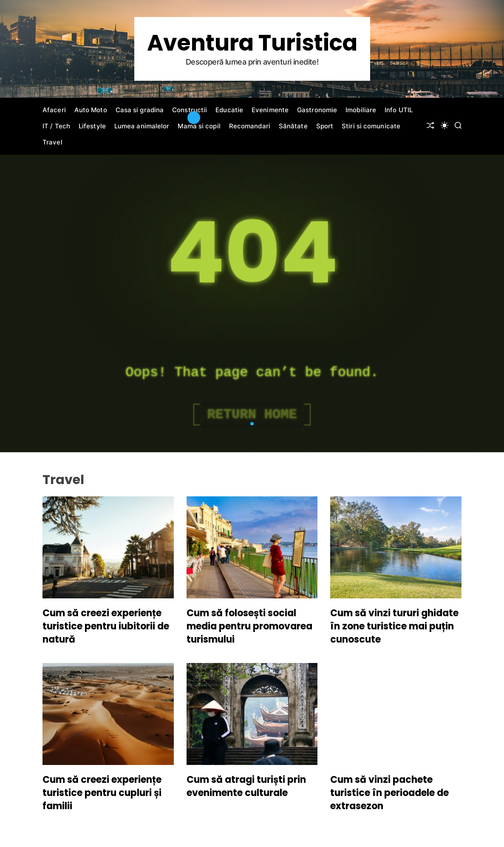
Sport (325, 126)
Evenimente (270, 110)
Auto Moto (91, 110)
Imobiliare (361, 110)
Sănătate (293, 126)
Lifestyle (92, 126)
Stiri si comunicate (371, 126)
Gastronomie (317, 110)
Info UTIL (399, 110)
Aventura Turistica (252, 43)
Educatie (229, 110)
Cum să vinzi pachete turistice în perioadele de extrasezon (389, 793)
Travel (52, 142)
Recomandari (250, 126)
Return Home (252, 415)
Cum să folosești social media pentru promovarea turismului (249, 626)
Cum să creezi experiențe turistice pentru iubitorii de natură (106, 626)
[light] (445, 125)
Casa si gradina (140, 110)
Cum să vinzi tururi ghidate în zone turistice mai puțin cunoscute (394, 626)
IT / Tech (56, 126)
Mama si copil (199, 126)
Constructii (190, 110)
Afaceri (54, 110)
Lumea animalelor (142, 126)
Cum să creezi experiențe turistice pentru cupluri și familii (102, 793)
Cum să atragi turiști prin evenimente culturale (246, 786)
